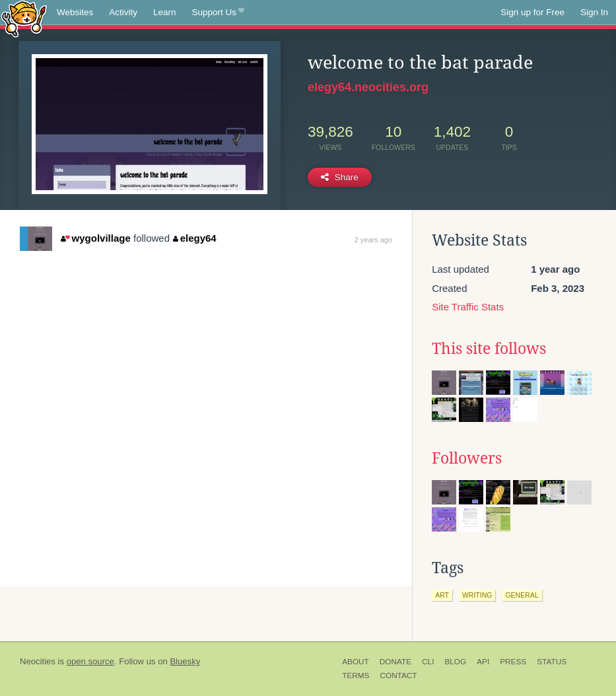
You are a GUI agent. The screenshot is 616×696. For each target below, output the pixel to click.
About (356, 662)
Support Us (218, 13)
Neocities (38, 661)
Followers (467, 458)
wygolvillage (96, 238)
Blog (455, 662)
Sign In (594, 12)
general (522, 595)
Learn (165, 12)
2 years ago (373, 240)
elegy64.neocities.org (368, 87)
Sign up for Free (532, 12)
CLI (428, 662)
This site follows (489, 349)
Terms (356, 676)
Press (513, 662)
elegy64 (195, 238)
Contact (398, 676)
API (483, 662)
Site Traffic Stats (468, 307)
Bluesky (185, 661)
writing (477, 595)
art (442, 595)
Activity (123, 12)
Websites (75, 12)
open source (90, 661)
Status (552, 662)
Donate (395, 662)
